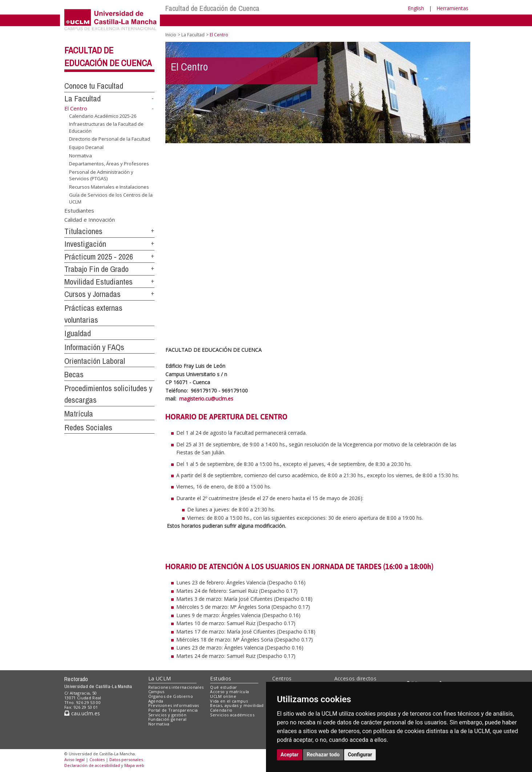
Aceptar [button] (290, 755)
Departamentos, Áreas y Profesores (109, 164)
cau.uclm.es (82, 713)
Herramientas (452, 8)
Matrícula (79, 414)
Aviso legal (74, 759)
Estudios (221, 678)
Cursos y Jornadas (92, 294)
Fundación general (168, 719)
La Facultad (82, 98)
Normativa (80, 155)
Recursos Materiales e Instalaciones (109, 187)
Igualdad (78, 333)
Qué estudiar (223, 687)
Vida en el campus (229, 701)
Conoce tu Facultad (94, 86)
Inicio (171, 35)
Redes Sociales (88, 427)
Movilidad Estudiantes (98, 282)
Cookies (97, 759)
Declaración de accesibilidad (92, 765)
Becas (74, 374)
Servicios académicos (232, 715)
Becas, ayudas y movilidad (237, 705)
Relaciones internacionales (176, 687)
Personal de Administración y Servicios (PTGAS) (101, 175)
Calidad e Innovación (90, 220)
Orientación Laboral (95, 361)
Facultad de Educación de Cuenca (212, 8)
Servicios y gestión (167, 715)
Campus (156, 691)
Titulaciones (83, 231)
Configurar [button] (360, 755)
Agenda (156, 701)
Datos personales (126, 759)
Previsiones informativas (174, 705)
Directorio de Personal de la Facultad (110, 139)
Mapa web (134, 765)
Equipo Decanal (86, 147)
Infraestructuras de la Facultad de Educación (106, 127)
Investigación (85, 244)
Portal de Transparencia (173, 710)
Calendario (221, 710)
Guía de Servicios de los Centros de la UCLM (111, 198)
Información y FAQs (94, 347)
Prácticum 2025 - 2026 (99, 257)
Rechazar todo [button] (323, 755)
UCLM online (223, 696)
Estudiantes (79, 210)
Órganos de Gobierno (171, 696)
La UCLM (160, 678)
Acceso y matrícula (229, 691)
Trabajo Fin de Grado (96, 269)
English (416, 8)
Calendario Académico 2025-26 (103, 116)
